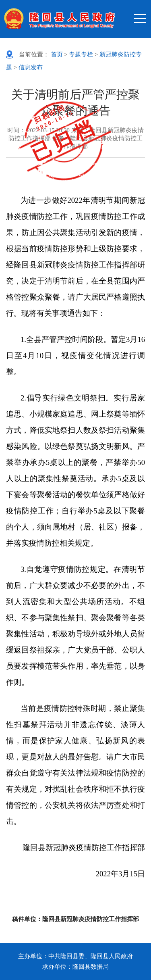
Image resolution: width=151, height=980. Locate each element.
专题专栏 (81, 54)
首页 (57, 54)
